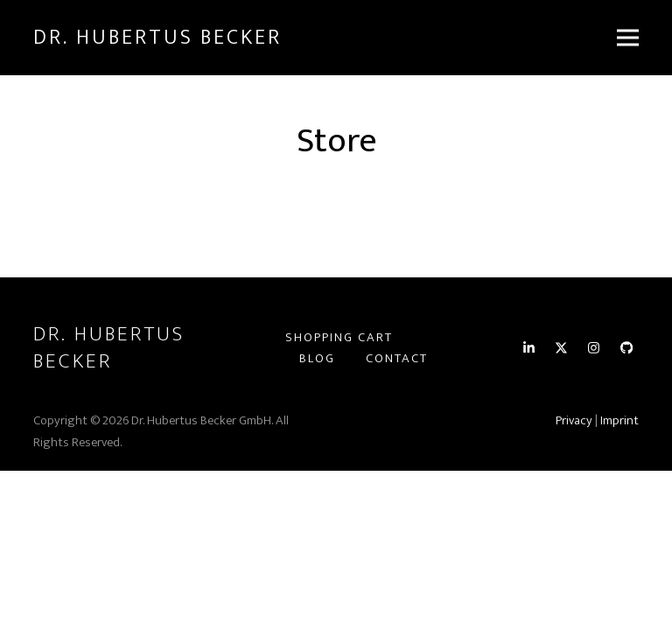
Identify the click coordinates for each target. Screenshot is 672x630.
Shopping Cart (339, 337)
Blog (317, 358)
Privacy (574, 420)
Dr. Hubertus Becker (157, 38)
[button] (628, 38)
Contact (397, 358)
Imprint (619, 420)
